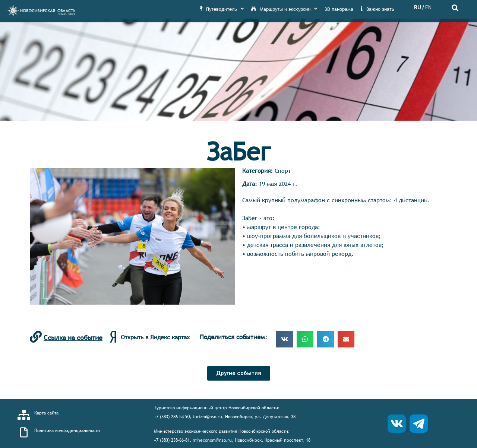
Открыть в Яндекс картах (155, 337)
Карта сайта (46, 413)
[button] (239, 373)
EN (428, 7)
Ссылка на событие (73, 338)
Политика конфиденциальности (67, 430)
